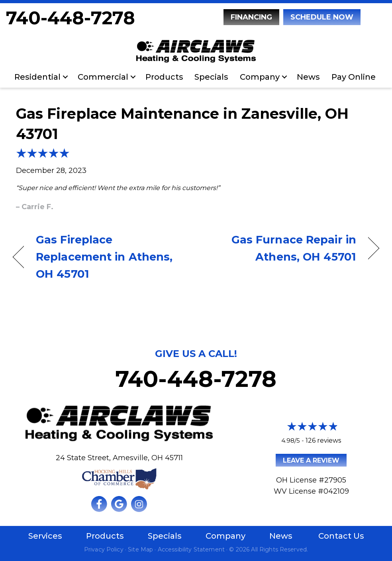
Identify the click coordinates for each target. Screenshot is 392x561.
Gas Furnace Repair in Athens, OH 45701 (281, 248)
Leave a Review (311, 460)
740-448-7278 (71, 18)
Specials (211, 77)
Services (45, 536)
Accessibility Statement (191, 549)
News (308, 77)
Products (164, 77)
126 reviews (323, 440)
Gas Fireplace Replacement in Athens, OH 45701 (104, 257)
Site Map (140, 549)
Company (260, 77)
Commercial (103, 77)
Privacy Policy (104, 549)
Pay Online (354, 77)
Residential (37, 77)
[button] (65, 77)
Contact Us (341, 536)
